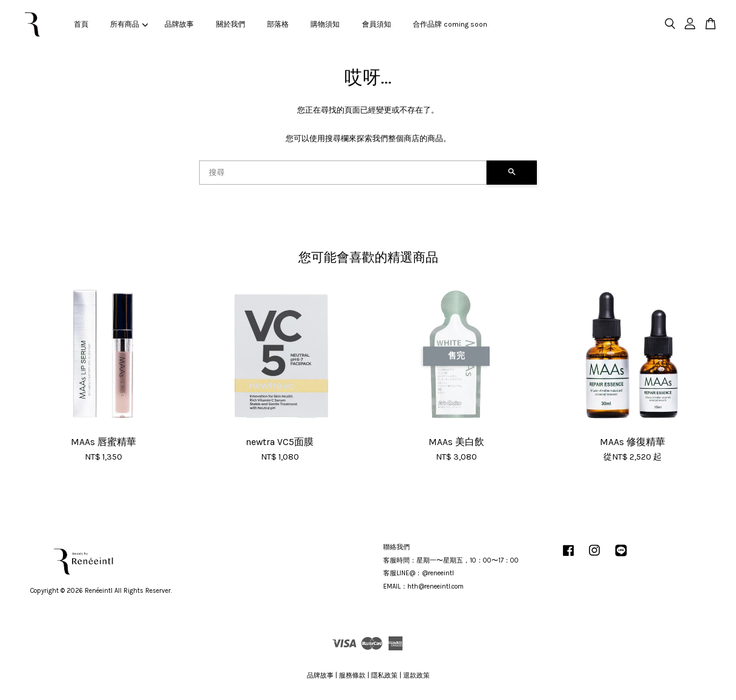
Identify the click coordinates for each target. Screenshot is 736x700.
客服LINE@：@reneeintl (419, 573)
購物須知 (325, 24)
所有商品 (129, 24)
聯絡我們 (396, 547)
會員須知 (376, 24)
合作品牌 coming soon (450, 24)
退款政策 (416, 675)
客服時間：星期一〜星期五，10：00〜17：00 (451, 560)
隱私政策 (384, 675)
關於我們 (231, 24)
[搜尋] (343, 173)
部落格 (278, 24)
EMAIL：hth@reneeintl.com (423, 586)
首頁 (81, 24)
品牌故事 (179, 24)
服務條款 (352, 675)
